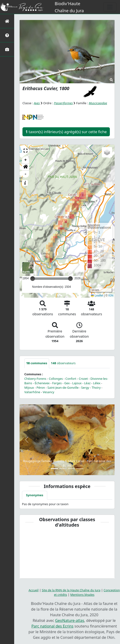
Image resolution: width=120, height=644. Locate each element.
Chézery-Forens (35, 379)
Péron (41, 388)
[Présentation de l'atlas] (7, 35)
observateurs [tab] (63, 363)
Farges (57, 383)
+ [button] (26, 160)
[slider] (70, 279)
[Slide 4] (80, 469)
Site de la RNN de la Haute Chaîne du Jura (71, 590)
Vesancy (49, 392)
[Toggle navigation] (110, 7)
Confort (71, 379)
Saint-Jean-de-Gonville (63, 388)
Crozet (83, 379)
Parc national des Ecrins (52, 626)
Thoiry (96, 388)
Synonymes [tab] (35, 495)
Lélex (97, 383)
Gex (67, 383)
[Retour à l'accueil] (7, 21)
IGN (111, 296)
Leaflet (97, 296)
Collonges (56, 379)
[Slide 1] (54, 469)
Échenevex (42, 383)
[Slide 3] (71, 469)
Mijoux (29, 388)
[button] (26, 151)
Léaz (87, 383)
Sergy (85, 388)
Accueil (34, 590)
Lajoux (77, 383)
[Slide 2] (63, 469)
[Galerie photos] (7, 49)
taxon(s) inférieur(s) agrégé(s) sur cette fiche (66, 132)
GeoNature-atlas (70, 620)
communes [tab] (37, 363)
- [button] (26, 174)
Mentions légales (82, 595)
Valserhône (32, 392)
